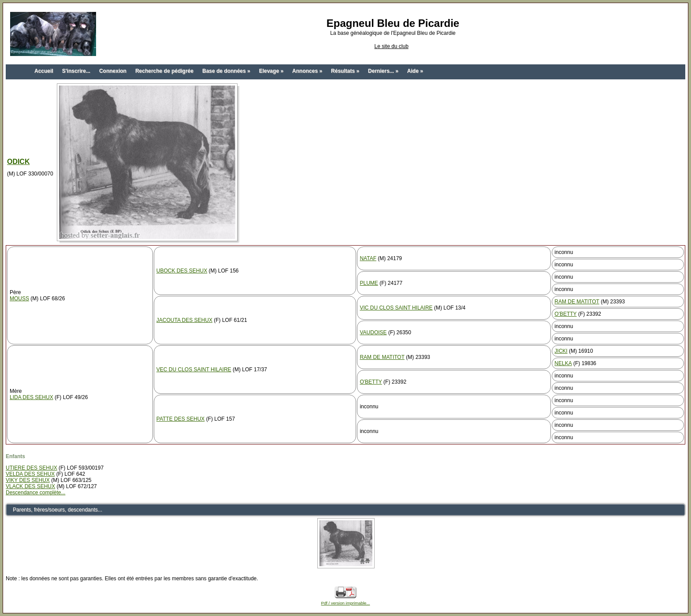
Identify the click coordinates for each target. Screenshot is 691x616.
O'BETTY (565, 314)
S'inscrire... (76, 71)
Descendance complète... (35, 493)
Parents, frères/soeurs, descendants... (58, 510)
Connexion (113, 71)
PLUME (369, 283)
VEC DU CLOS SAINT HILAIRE (194, 370)
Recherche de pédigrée (164, 71)
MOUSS (19, 299)
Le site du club (391, 46)
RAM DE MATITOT (577, 302)
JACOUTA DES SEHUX (184, 320)
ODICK (18, 162)
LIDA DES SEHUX (32, 397)
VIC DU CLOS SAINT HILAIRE (396, 308)
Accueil (44, 71)
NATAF (368, 258)
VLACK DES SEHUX (30, 486)
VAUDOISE (373, 332)
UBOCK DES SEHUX (182, 271)
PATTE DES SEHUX (181, 419)
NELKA (563, 363)
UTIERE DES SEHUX (32, 468)
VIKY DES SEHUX (28, 480)
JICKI (561, 351)
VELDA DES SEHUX (30, 474)
